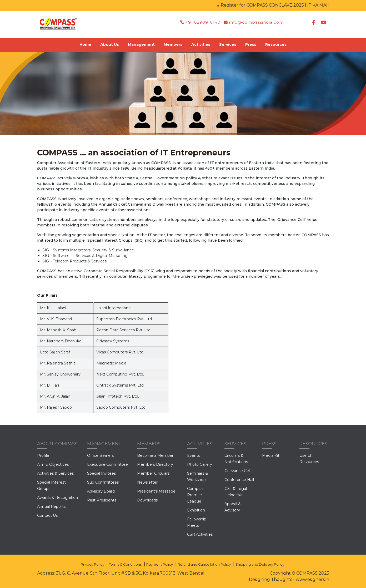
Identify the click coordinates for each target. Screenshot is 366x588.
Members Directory (155, 464)
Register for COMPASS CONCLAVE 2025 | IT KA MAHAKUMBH (289, 5)
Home (85, 44)
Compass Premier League (196, 495)
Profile (43, 455)
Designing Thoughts (270, 579)
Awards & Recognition (57, 498)
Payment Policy (160, 564)
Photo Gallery (200, 464)
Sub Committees (103, 482)
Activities (201, 44)
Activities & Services (55, 473)
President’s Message (156, 491)
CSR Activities (200, 534)
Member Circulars (153, 473)
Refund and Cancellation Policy (204, 564)
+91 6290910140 (200, 22)
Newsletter (147, 482)
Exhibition (196, 510)
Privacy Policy (92, 564)
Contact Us (47, 515)
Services (228, 44)
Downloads (147, 500)
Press (251, 44)
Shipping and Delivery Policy (260, 564)
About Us (110, 44)
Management (141, 44)
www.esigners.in (312, 579)
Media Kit (271, 455)
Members (173, 44)
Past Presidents (102, 500)
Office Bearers (100, 455)
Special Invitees (101, 473)
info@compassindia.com (254, 22)
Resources (276, 44)
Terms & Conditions (125, 564)
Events (194, 455)
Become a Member (155, 455)
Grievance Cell (237, 471)
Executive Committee (107, 464)
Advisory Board (101, 491)
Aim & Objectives (53, 464)
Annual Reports (51, 506)
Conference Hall (239, 480)
